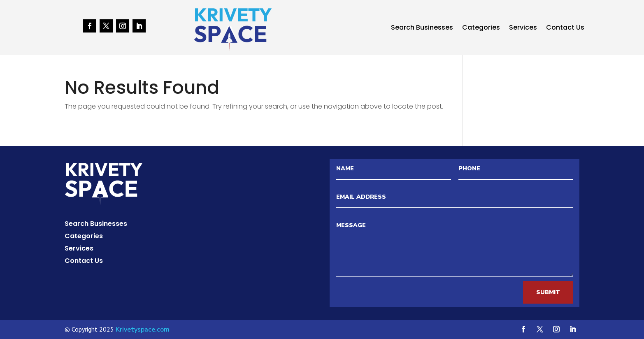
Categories (481, 28)
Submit (548, 292)
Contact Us (565, 28)
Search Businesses (422, 28)
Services (523, 28)
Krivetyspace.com (143, 330)
